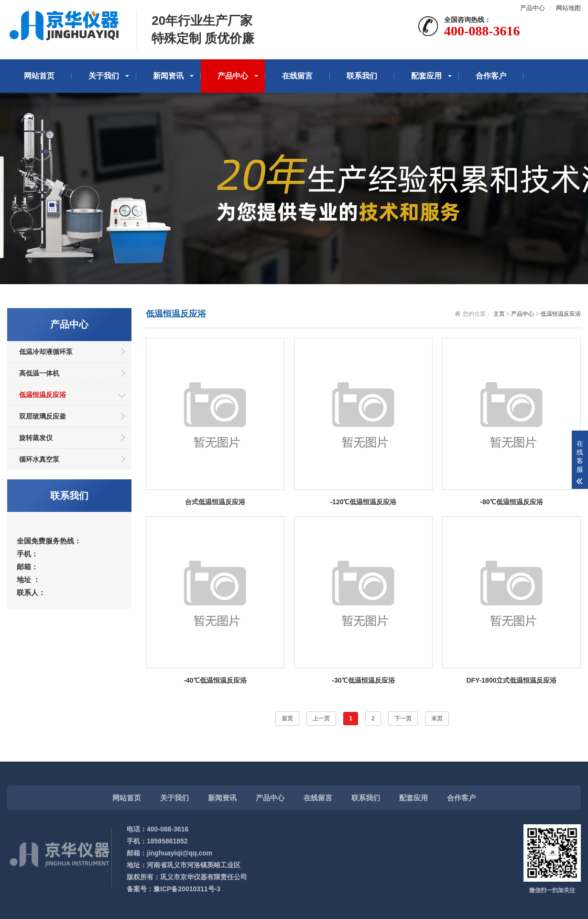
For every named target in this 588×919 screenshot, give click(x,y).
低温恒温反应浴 (43, 395)
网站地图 (568, 8)
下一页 (403, 719)
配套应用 (426, 76)
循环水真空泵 (39, 459)
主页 (499, 314)
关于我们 (104, 76)
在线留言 (297, 76)
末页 (437, 719)
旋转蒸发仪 (36, 438)
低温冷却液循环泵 (46, 352)
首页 (287, 719)
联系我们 (362, 76)
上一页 (321, 719)
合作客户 (491, 76)
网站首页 (39, 76)
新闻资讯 (168, 76)
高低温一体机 (39, 373)
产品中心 (533, 8)
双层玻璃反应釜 (43, 416)
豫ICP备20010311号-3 (187, 889)
